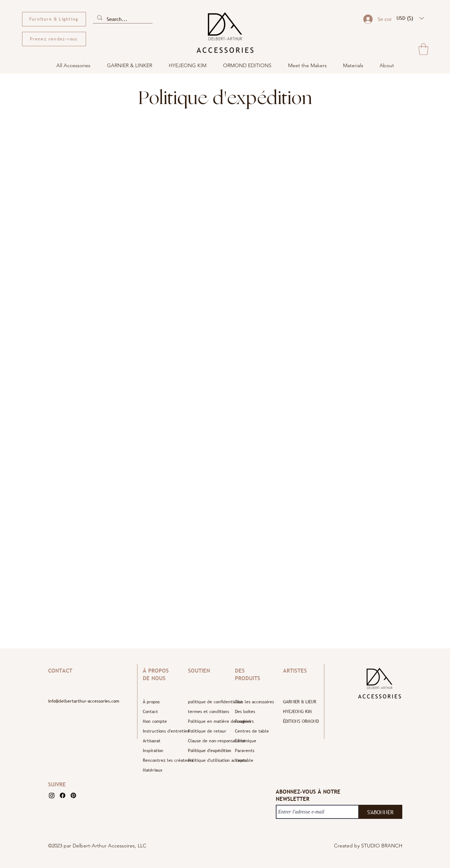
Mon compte (155, 721)
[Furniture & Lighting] (54, 19)
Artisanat (152, 741)
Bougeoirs (244, 721)
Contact (150, 712)
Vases (240, 760)
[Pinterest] (73, 795)
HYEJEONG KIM (297, 712)
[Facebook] (63, 795)
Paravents (245, 751)
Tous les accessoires (252, 702)
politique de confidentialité (210, 702)
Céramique (246, 741)
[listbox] (410, 18)
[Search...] (122, 19)
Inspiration (153, 751)
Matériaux (153, 770)
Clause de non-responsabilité (210, 741)
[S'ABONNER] (381, 812)
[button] (410, 18)
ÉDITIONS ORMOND (301, 721)
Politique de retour (207, 731)
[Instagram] (52, 795)
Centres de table (252, 731)
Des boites (245, 712)
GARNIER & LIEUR (300, 702)
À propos (151, 702)
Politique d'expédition (210, 751)
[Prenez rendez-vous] (54, 39)
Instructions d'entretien (164, 731)
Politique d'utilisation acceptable (210, 760)
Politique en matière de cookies (210, 721)
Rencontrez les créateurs (164, 760)
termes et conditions (209, 712)
